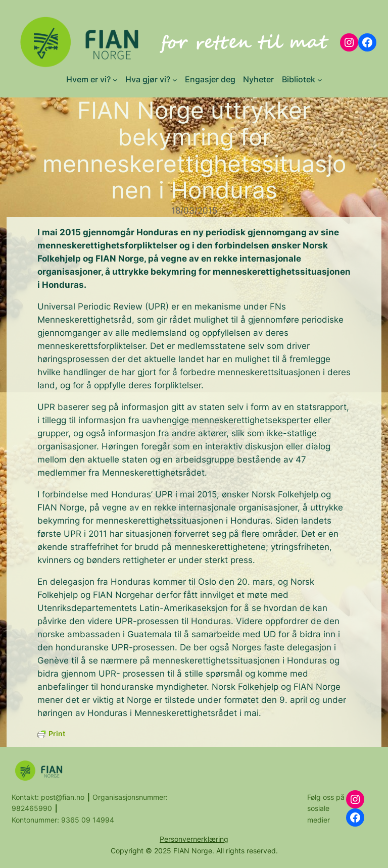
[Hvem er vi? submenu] (115, 80)
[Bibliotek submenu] (320, 80)
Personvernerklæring (194, 839)
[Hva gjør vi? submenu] (175, 80)
